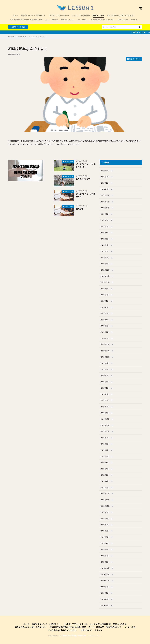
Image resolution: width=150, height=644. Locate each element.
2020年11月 (107, 574)
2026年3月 (107, 177)
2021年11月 (107, 500)
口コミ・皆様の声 (52, 19)
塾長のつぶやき (98, 15)
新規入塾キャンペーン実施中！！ (33, 15)
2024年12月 (107, 270)
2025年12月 (107, 196)
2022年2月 (107, 481)
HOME (12, 36)
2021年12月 (107, 494)
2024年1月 (107, 338)
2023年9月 (107, 363)
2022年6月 (107, 456)
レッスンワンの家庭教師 (81, 15)
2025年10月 (107, 208)
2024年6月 (107, 307)
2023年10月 (107, 357)
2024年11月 (107, 276)
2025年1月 (107, 264)
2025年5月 (107, 239)
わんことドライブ (83, 179)
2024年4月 (107, 320)
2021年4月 (107, 543)
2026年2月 (107, 183)
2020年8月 (107, 593)
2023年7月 (107, 376)
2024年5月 (107, 314)
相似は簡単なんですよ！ (39, 36)
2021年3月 (107, 550)
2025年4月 (107, 245)
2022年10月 (107, 432)
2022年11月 (107, 425)
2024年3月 (107, 326)
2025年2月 (107, 258)
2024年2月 (107, 332)
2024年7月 (107, 301)
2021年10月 (107, 506)
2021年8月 (107, 519)
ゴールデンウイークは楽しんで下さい (86, 165)
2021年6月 (107, 531)
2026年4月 (107, 171)
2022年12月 (107, 419)
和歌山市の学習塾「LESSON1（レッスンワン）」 (82, 636)
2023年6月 (107, 382)
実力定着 (79, 209)
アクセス (134, 19)
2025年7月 (107, 227)
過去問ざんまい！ (67, 19)
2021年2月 (107, 556)
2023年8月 (107, 369)
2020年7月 (107, 599)
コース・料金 (82, 19)
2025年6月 (107, 233)
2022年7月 (107, 450)
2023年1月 (107, 413)
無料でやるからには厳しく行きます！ (121, 15)
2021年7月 (107, 525)
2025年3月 (107, 251)
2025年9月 (107, 214)
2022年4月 (107, 469)
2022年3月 (107, 475)
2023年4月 (107, 394)
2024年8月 (107, 295)
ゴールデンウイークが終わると (86, 195)
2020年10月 (107, 581)
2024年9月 (107, 289)
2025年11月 (107, 202)
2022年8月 (107, 444)
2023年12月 (107, 345)
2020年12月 (107, 568)
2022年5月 (107, 463)
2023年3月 (107, 401)
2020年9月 (107, 587)
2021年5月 (107, 537)
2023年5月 (107, 388)
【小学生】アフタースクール (59, 15)
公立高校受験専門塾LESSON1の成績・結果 (26, 19)
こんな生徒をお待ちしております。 (102, 19)
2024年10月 (107, 282)
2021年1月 (107, 562)
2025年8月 (107, 220)
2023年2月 (107, 407)
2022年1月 (107, 488)
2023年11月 (107, 351)
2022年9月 (107, 438)
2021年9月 (107, 512)
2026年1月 (107, 189)
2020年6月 (107, 606)
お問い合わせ (123, 19)
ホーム (15, 15)
